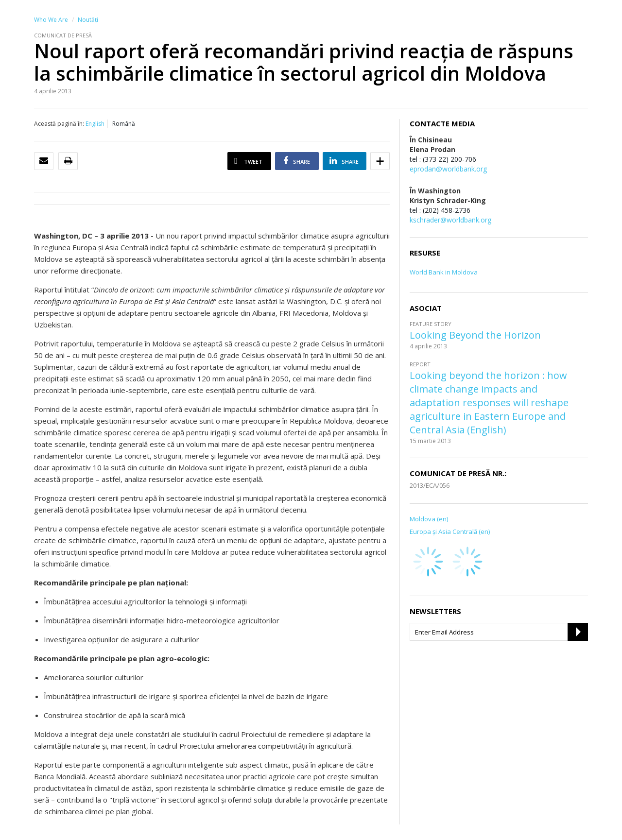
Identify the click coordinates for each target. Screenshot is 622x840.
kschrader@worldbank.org (450, 220)
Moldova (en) (429, 519)
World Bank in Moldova (444, 272)
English (95, 124)
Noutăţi (88, 20)
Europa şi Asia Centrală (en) (450, 531)
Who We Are (51, 20)
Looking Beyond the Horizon (475, 335)
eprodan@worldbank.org (448, 169)
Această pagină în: (59, 124)
